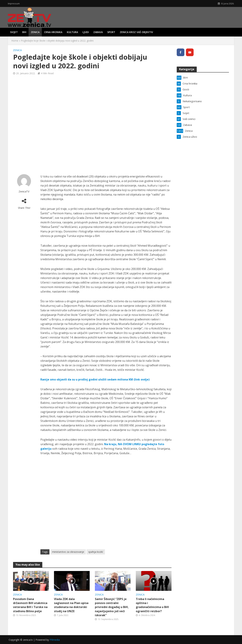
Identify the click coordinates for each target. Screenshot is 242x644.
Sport (111, 32)
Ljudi (86, 32)
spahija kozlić (96, 552)
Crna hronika (53, 32)
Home (15, 41)
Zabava (98, 32)
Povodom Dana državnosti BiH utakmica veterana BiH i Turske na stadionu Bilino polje (30, 605)
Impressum (14, 3)
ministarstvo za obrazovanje (68, 552)
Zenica (35, 32)
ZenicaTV (24, 191)
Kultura (72, 32)
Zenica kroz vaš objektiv (136, 32)
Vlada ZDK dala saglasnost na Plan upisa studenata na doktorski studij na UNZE (71, 605)
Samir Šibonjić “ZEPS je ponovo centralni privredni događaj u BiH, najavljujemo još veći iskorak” (112, 607)
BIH (24, 32)
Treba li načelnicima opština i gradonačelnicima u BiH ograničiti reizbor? (152, 605)
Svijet (14, 32)
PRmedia (55, 640)
